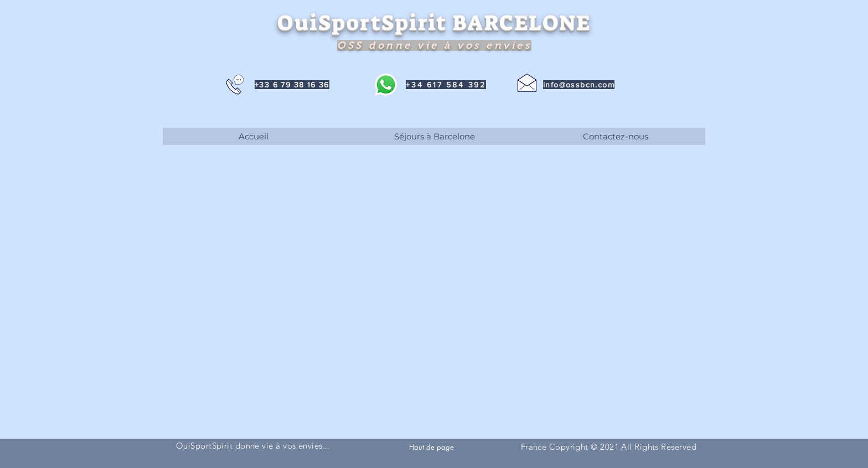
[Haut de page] (432, 447)
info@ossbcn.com (579, 85)
